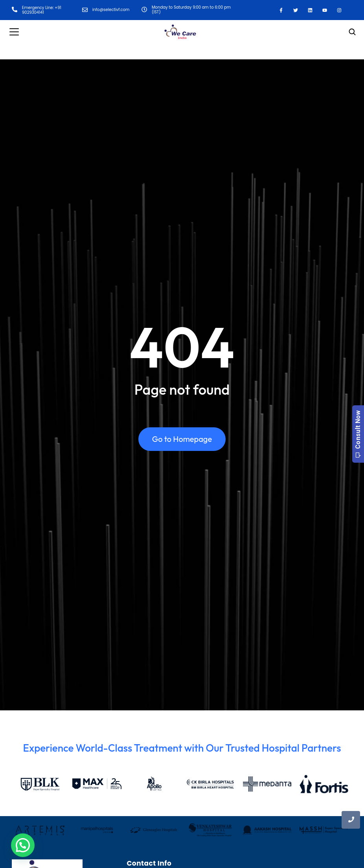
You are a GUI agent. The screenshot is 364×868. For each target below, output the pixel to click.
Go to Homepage (182, 439)
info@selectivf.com (111, 10)
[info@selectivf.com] (85, 10)
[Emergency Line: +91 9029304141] (15, 10)
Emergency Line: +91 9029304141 (42, 10)
